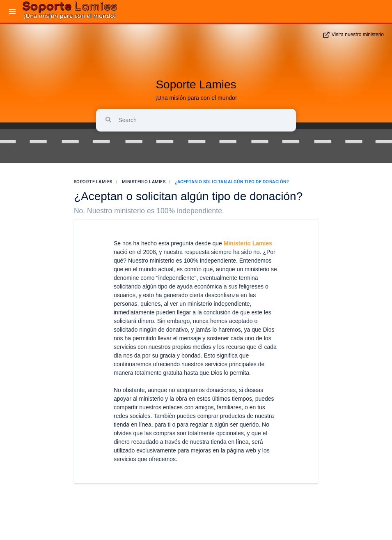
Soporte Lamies (196, 84)
